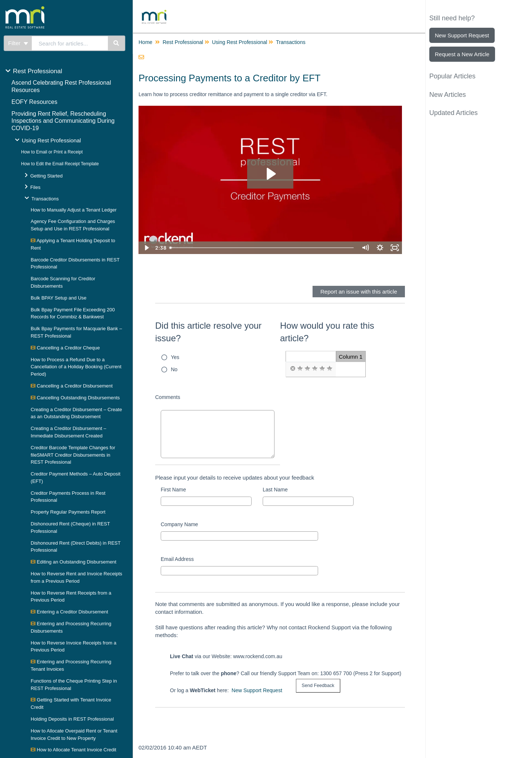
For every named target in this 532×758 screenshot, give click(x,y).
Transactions (45, 199)
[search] (70, 43)
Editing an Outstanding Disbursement (74, 562)
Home (145, 42)
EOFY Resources (34, 102)
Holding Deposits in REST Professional (72, 719)
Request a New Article (462, 54)
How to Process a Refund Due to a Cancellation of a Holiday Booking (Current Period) (76, 367)
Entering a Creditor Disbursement (69, 612)
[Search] (117, 43)
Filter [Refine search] (18, 43)
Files (35, 187)
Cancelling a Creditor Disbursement (72, 386)
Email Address (177, 559)
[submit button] (318, 686)
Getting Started (46, 176)
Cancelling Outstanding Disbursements (75, 398)
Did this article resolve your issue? (208, 332)
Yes (175, 357)
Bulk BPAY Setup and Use (59, 298)
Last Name (275, 490)
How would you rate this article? (327, 332)
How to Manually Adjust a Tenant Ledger (74, 210)
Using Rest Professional (51, 140)
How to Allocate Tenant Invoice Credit (74, 750)
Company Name (179, 524)
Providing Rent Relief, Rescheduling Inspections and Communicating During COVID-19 (63, 121)
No (174, 369)
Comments (168, 397)
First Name (173, 490)
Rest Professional (37, 71)
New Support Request (257, 690)
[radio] (293, 369)
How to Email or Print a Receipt (52, 152)
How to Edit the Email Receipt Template (60, 164)
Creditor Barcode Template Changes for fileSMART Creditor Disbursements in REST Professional (73, 455)
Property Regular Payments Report (68, 512)
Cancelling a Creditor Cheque (65, 348)
